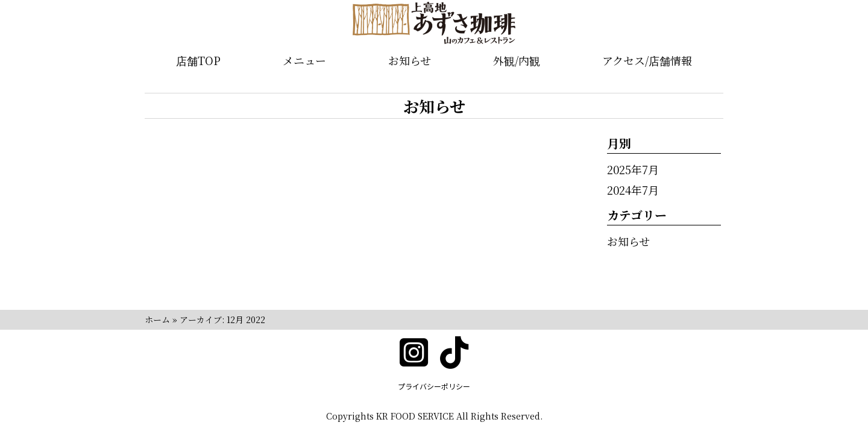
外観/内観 (517, 60)
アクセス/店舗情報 (647, 60)
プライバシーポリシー (434, 386)
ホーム (157, 319)
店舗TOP (198, 60)
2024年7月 (633, 190)
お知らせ (410, 60)
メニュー (304, 60)
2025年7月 (633, 169)
